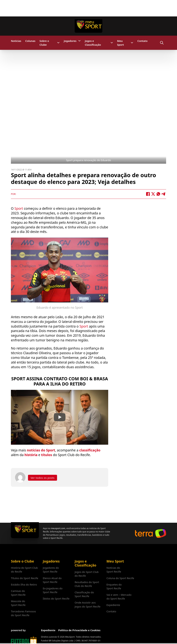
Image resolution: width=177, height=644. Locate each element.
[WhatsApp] (158, 194)
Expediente (113, 605)
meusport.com (58, 528)
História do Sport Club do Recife (24, 570)
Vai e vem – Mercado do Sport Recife (119, 597)
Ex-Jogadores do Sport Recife (53, 590)
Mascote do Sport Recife (18, 603)
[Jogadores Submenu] (79, 41)
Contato (143, 41)
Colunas (30, 41)
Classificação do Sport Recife (84, 594)
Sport (19, 208)
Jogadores (70, 41)
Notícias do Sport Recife (114, 570)
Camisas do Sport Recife (18, 593)
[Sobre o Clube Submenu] (58, 43)
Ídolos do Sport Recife (56, 598)
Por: (13, 194)
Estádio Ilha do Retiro (24, 584)
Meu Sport (120, 43)
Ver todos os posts (43, 478)
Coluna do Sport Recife (120, 578)
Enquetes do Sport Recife (114, 586)
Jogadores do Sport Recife (51, 570)
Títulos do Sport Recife (25, 578)
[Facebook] (148, 194)
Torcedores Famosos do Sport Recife (23, 613)
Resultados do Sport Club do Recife (87, 584)
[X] (153, 194)
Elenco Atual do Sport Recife (52, 580)
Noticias (16, 41)
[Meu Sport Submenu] (132, 43)
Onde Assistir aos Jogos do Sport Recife (88, 604)
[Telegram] (164, 194)
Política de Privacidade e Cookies (79, 630)
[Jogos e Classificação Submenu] (112, 43)
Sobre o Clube (44, 43)
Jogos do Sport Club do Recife (87, 574)
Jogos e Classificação (93, 43)
